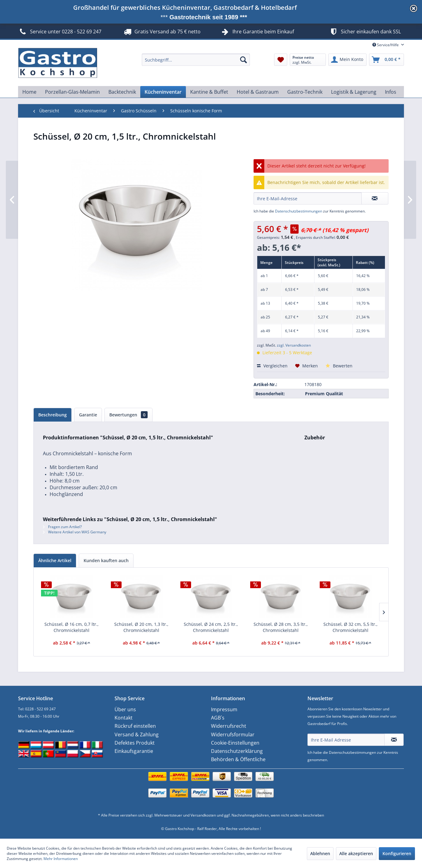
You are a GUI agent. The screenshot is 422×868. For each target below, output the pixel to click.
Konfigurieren (397, 853)
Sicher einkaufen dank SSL (365, 32)
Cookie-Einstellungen (235, 743)
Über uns (125, 709)
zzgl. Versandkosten (294, 345)
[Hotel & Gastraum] (258, 92)
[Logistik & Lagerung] (354, 92)
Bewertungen (128, 415)
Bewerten (339, 366)
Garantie (88, 415)
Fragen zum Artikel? (62, 527)
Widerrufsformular (233, 735)
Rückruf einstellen (135, 726)
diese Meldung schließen (414, 8)
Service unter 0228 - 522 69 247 (60, 32)
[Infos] (391, 92)
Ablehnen (320, 853)
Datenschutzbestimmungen (299, 211)
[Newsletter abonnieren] (394, 740)
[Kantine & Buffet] (209, 92)
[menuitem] (196, 60)
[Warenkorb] (386, 60)
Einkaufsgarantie (134, 751)
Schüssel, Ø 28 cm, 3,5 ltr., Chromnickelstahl (281, 627)
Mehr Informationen (61, 859)
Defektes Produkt (135, 743)
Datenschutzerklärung (237, 751)
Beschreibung (53, 415)
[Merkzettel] (281, 60)
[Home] (29, 92)
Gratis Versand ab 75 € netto (162, 32)
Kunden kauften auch (106, 560)
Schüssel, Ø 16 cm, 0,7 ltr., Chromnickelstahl (72, 627)
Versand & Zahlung (137, 735)
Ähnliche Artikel (55, 560)
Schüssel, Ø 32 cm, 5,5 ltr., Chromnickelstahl (350, 627)
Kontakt (124, 718)
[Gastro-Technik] (305, 92)
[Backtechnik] (122, 92)
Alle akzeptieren (356, 853)
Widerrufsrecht (229, 726)
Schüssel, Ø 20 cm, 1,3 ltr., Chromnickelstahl (141, 627)
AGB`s (218, 718)
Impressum (224, 709)
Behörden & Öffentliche (238, 759)
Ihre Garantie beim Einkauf (263, 32)
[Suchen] (243, 60)
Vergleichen (272, 366)
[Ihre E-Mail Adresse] (346, 740)
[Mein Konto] (347, 60)
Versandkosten (203, 815)
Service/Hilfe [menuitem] (386, 45)
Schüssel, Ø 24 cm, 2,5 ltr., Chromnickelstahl (211, 627)
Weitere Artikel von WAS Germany (75, 532)
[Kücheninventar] (163, 92)
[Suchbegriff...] (196, 60)
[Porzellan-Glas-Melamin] (72, 92)
